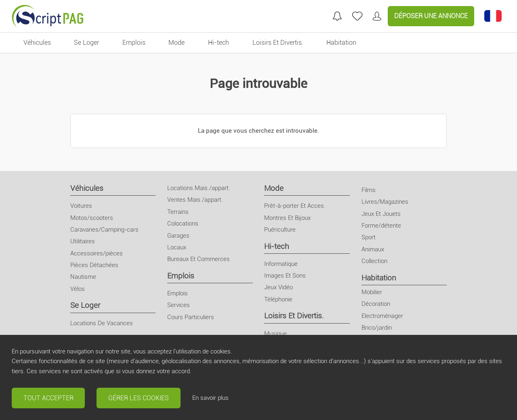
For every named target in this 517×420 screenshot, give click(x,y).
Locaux (177, 247)
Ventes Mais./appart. (195, 200)
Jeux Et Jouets (381, 214)
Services (179, 305)
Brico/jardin (377, 328)
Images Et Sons (285, 276)
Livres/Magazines (385, 202)
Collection (374, 261)
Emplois (181, 276)
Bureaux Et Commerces (199, 259)
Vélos (78, 289)
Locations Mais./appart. (199, 188)
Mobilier (372, 292)
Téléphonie (278, 299)
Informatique (281, 264)
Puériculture (280, 230)
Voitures (81, 206)
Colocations (183, 224)
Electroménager (382, 316)
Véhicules (87, 188)
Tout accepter (48, 398)
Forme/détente (381, 226)
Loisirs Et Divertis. (294, 316)
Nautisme (83, 277)
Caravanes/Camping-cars (104, 230)
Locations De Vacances (102, 323)
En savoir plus (210, 398)
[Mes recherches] (337, 16)
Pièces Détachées (94, 265)
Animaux (373, 249)
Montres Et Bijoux (287, 218)
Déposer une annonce (431, 16)
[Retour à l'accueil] (48, 16)
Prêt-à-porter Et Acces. (295, 206)
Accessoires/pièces (97, 253)
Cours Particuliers (191, 317)
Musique (275, 334)
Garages (178, 236)
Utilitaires (83, 241)
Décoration (376, 304)
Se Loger (85, 305)
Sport (369, 237)
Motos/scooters (92, 218)
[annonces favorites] (357, 16)
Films (369, 190)
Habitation (379, 278)
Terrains (178, 212)
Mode (274, 188)
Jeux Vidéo (278, 287)
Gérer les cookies (139, 398)
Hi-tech (277, 246)
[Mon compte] (377, 16)
